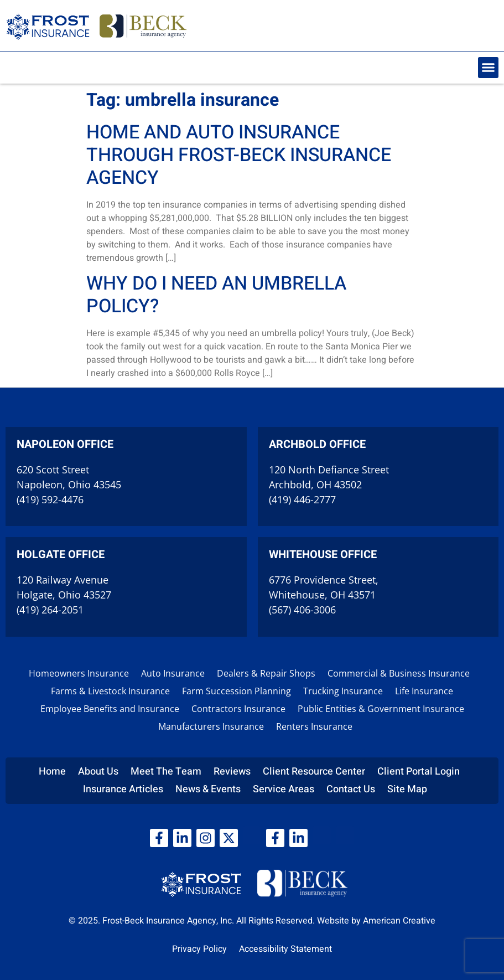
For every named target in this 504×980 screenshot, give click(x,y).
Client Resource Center (314, 772)
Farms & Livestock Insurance (110, 691)
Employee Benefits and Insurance (110, 709)
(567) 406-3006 (302, 610)
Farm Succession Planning (237, 691)
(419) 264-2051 (50, 610)
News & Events (208, 789)
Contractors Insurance (238, 709)
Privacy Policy (199, 949)
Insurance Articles (123, 789)
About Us (98, 772)
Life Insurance (424, 691)
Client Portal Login (419, 772)
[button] (489, 68)
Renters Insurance (314, 726)
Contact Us (351, 789)
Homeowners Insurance (79, 673)
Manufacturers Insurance (211, 726)
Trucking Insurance (343, 691)
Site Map (407, 789)
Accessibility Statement (285, 949)
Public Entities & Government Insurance (381, 709)
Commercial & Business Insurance (399, 673)
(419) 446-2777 (302, 499)
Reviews (232, 772)
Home (52, 772)
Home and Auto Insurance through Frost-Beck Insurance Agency (239, 155)
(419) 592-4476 (50, 499)
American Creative (399, 921)
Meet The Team (166, 772)
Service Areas (284, 789)
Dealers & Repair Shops (266, 673)
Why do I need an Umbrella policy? (216, 295)
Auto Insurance (173, 673)
